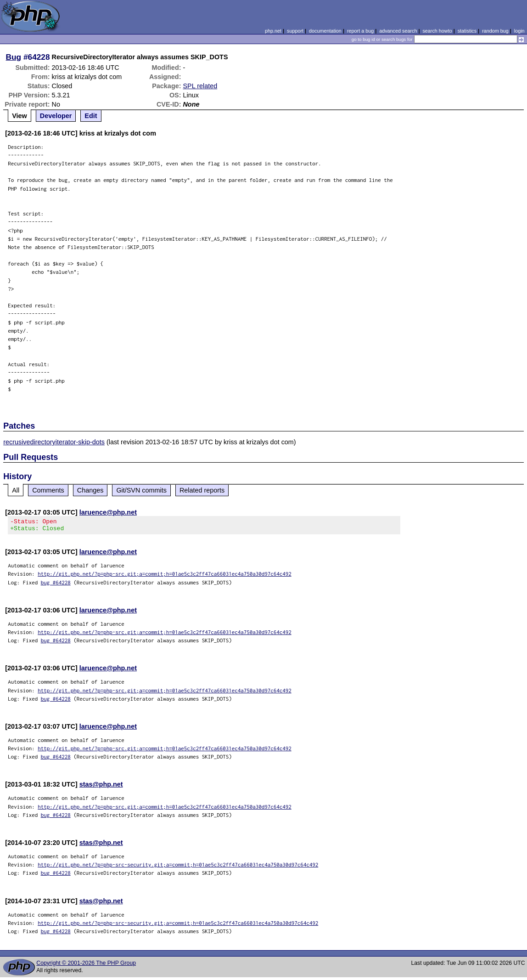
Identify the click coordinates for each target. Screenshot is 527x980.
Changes (90, 490)
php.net (273, 31)
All (16, 490)
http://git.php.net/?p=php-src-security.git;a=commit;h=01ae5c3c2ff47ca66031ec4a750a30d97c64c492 (178, 867)
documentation (325, 31)
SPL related (200, 86)
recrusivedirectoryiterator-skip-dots (54, 442)
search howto (437, 31)
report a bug (360, 31)
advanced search (398, 31)
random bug (495, 31)
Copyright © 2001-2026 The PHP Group (86, 966)
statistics (467, 31)
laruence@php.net (108, 512)
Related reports (202, 490)
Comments (48, 490)
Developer (56, 116)
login (519, 31)
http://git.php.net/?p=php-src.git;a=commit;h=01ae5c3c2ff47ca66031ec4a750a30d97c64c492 (165, 576)
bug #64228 (56, 585)
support (295, 31)
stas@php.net (101, 787)
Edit (91, 116)
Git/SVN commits (141, 490)
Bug (14, 57)
